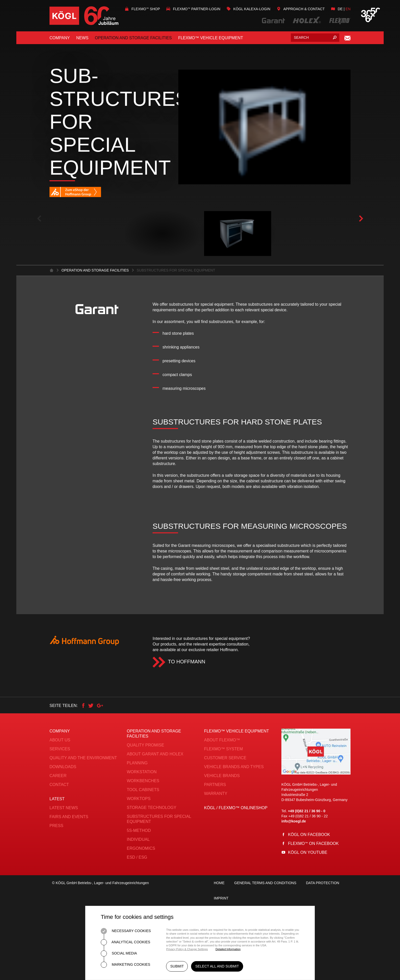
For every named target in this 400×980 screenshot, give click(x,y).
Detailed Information (228, 949)
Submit (177, 967)
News (82, 38)
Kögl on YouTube (308, 852)
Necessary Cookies (126, 931)
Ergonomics (141, 848)
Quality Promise (145, 745)
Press (56, 826)
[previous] (39, 219)
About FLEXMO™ (222, 740)
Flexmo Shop (142, 9)
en (348, 9)
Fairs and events (69, 817)
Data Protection (322, 883)
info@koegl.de (294, 821)
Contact (59, 785)
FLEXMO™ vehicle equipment (210, 38)
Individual (138, 839)
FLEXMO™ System (223, 749)
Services (60, 749)
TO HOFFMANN (186, 662)
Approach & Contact (301, 9)
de (340, 9)
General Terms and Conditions (265, 883)
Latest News (64, 808)
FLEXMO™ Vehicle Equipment (236, 731)
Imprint (221, 898)
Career (58, 776)
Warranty (216, 794)
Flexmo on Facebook (313, 843)
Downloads (63, 767)
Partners (215, 785)
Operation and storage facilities (133, 38)
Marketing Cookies (126, 965)
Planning (137, 763)
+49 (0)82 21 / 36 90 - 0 (307, 811)
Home (219, 883)
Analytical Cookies (126, 942)
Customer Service (225, 758)
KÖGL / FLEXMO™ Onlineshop (236, 808)
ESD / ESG (137, 857)
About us (60, 740)
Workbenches (143, 781)
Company (60, 38)
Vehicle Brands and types (234, 767)
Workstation (142, 772)
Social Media (119, 953)
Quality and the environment (83, 758)
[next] (361, 219)
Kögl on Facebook (309, 835)
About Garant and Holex (155, 754)
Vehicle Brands (222, 776)
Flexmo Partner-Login (193, 9)
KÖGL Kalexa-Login (249, 9)
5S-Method (139, 830)
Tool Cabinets (143, 790)
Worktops (139, 799)
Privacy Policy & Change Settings (187, 949)
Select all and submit (217, 967)
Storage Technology (152, 808)
